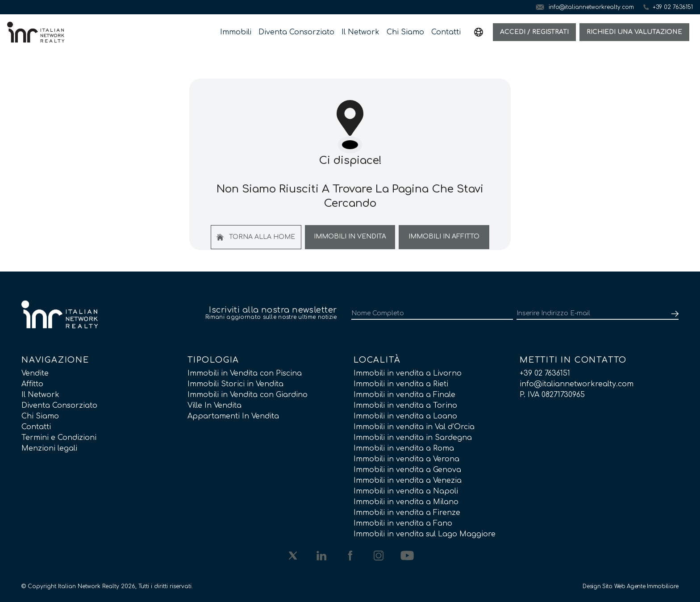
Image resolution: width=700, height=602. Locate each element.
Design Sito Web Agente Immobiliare (631, 586)
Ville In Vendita (215, 406)
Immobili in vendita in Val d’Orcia (414, 427)
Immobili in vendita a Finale (404, 395)
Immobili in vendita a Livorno (408, 373)
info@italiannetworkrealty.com (577, 384)
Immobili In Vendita (350, 236)
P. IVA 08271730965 (552, 395)
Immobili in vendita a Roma (404, 448)
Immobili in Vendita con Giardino (248, 395)
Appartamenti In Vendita (233, 416)
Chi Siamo (405, 32)
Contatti (446, 32)
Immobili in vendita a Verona (406, 459)
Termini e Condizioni (59, 438)
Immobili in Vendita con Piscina (245, 373)
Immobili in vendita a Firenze (407, 513)
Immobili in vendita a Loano (405, 416)
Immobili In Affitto (444, 236)
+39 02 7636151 (545, 373)
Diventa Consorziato (296, 32)
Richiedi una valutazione (634, 32)
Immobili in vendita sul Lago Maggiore (425, 534)
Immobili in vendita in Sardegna (413, 438)
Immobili (236, 32)
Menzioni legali (49, 448)
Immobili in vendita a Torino (405, 406)
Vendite (35, 373)
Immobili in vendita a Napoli (406, 491)
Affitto (32, 384)
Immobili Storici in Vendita (235, 384)
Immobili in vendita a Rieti (401, 384)
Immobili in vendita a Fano (403, 523)
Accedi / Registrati (534, 32)
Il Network (360, 32)
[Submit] (673, 314)
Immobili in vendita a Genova (407, 470)
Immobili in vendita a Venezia (408, 481)
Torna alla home (256, 237)
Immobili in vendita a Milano (406, 502)
